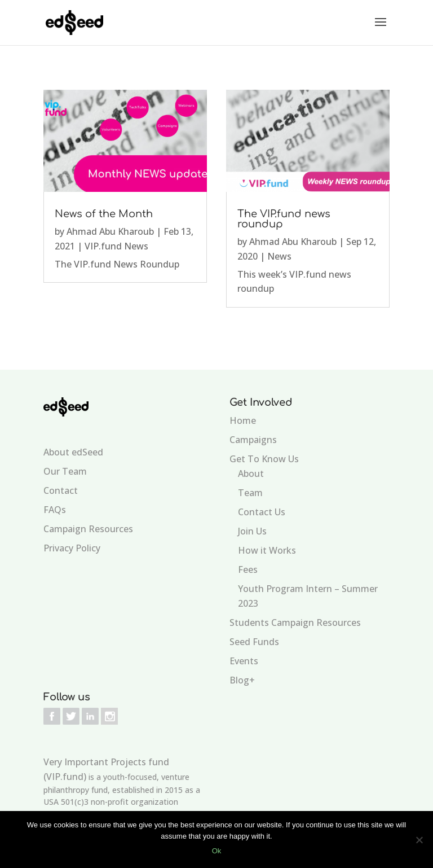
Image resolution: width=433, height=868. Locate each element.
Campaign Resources (88, 529)
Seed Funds (254, 642)
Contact (61, 490)
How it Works (267, 550)
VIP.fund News (116, 246)
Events (244, 661)
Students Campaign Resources (295, 622)
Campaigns (253, 440)
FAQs (55, 510)
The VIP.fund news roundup (284, 219)
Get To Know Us (264, 459)
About (251, 474)
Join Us (252, 531)
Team (250, 493)
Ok (217, 851)
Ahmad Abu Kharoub (110, 231)
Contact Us (262, 512)
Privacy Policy (72, 548)
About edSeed (73, 452)
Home (243, 420)
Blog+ (242, 680)
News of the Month (104, 214)
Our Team (65, 471)
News (279, 256)
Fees (248, 569)
